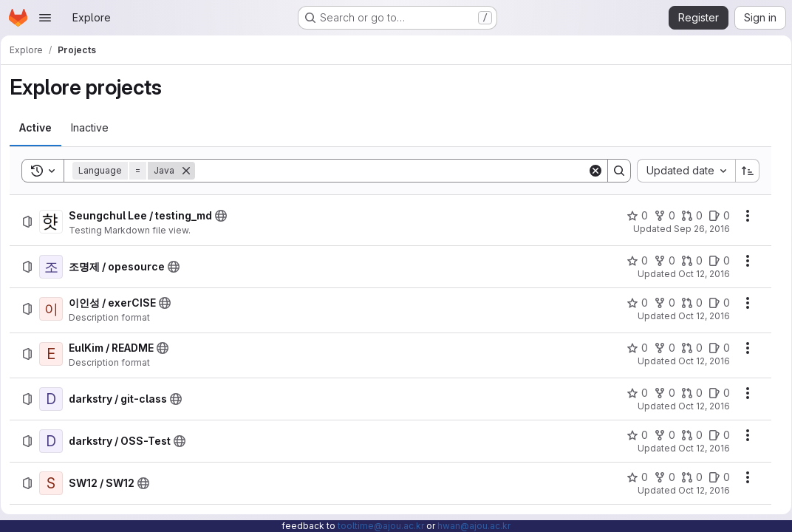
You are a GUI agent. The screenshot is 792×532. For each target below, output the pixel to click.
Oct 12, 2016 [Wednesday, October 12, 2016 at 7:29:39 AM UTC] (699, 406)
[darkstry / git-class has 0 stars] (632, 393)
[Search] (391, 171)
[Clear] (590, 171)
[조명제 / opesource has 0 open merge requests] (687, 261)
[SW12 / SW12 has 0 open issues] (714, 477)
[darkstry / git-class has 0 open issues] (714, 393)
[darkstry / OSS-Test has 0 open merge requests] (687, 435)
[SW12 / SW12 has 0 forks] (659, 477)
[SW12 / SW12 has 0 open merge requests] (687, 477)
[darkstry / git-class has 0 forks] (659, 393)
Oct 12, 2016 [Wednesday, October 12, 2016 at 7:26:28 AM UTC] (699, 316)
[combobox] (681, 171)
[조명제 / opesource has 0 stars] (632, 261)
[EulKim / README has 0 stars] (632, 348)
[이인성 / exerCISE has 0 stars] (632, 303)
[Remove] (191, 171)
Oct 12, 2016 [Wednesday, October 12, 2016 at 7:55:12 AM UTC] (699, 490)
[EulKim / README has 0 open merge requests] (687, 348)
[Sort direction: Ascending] (742, 171)
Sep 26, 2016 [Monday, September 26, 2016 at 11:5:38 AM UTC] (697, 229)
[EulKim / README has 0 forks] (659, 348)
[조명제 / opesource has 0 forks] (659, 261)
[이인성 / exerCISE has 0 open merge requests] (687, 303)
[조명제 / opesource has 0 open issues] (714, 261)
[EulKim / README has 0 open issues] (714, 348)
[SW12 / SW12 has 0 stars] (632, 477)
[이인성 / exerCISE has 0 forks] (659, 303)
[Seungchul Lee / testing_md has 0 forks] (659, 216)
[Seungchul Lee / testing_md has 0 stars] (632, 216)
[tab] (41, 128)
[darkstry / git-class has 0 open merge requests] (687, 393)
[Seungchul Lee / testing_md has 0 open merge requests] (687, 216)
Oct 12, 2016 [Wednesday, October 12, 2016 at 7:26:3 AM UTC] (699, 274)
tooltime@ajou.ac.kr (381, 526)
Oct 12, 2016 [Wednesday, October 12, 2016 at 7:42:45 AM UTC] (699, 448)
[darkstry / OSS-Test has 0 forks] (659, 435)
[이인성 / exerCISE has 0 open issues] (714, 303)
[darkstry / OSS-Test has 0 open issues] (714, 435)
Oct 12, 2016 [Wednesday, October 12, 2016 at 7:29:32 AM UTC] (699, 361)
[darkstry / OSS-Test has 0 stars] (632, 435)
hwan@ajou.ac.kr (474, 526)
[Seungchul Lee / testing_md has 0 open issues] (714, 216)
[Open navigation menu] (45, 18)
